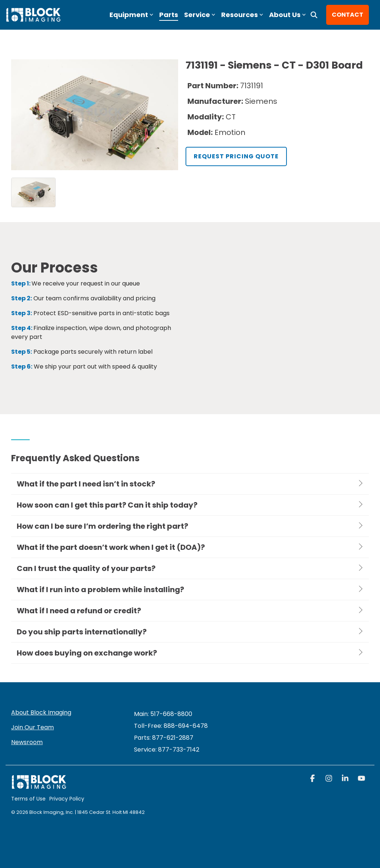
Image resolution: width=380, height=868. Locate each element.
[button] (313, 779)
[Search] (314, 15)
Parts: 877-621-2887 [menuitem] (164, 738)
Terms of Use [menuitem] (28, 799)
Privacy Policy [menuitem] (67, 799)
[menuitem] (167, 750)
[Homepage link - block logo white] (39, 786)
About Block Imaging (41, 712)
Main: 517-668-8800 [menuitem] (163, 714)
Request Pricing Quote (236, 156)
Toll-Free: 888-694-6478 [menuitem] (171, 726)
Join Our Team (32, 727)
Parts (169, 15)
